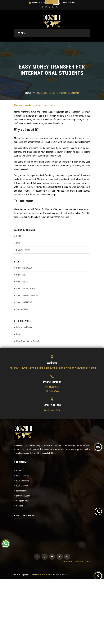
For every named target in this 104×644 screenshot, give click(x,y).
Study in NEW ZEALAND (27, 296)
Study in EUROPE (24, 302)
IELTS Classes (21, 486)
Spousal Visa (22, 309)
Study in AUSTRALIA (26, 289)
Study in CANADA (24, 268)
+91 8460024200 (52, 387)
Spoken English (23, 250)
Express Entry (21, 491)
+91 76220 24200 (52, 391)
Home (28, 93)
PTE (18, 243)
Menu (22, 33)
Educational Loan (24, 327)
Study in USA (22, 282)
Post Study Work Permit (28, 341)
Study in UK (22, 275)
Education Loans (22, 496)
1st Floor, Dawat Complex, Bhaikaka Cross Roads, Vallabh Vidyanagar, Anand (52, 368)
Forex (19, 334)
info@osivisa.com (52, 410)
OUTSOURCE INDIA (44, 575)
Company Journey (23, 501)
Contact (18, 506)
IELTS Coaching (21, 481)
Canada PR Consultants (74, 562)
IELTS (19, 236)
